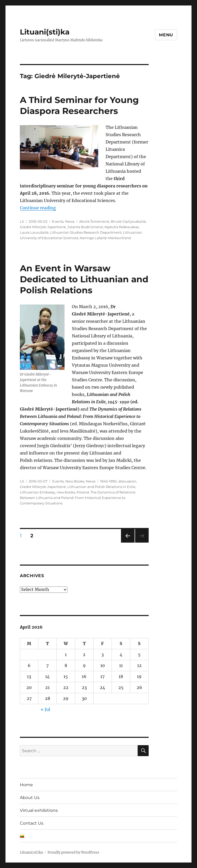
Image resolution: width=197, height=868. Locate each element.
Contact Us (32, 823)
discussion (127, 481)
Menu (166, 35)
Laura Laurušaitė (34, 232)
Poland (83, 492)
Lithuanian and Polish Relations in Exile (101, 487)
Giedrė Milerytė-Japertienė (43, 227)
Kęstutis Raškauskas (122, 227)
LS (22, 221)
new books (66, 492)
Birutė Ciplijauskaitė (128, 221)
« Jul (45, 709)
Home (26, 785)
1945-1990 (108, 481)
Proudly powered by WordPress (73, 852)
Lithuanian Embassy (37, 492)
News (70, 221)
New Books (75, 481)
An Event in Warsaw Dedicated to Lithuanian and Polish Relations (84, 279)
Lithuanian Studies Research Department (86, 232)
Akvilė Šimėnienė (94, 221)
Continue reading (38, 208)
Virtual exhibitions (39, 810)
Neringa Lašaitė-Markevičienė (105, 238)
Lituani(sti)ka (45, 32)
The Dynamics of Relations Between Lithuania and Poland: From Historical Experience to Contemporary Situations (78, 498)
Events (58, 221)
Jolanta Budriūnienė (85, 227)
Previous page (128, 542)
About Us (30, 798)
